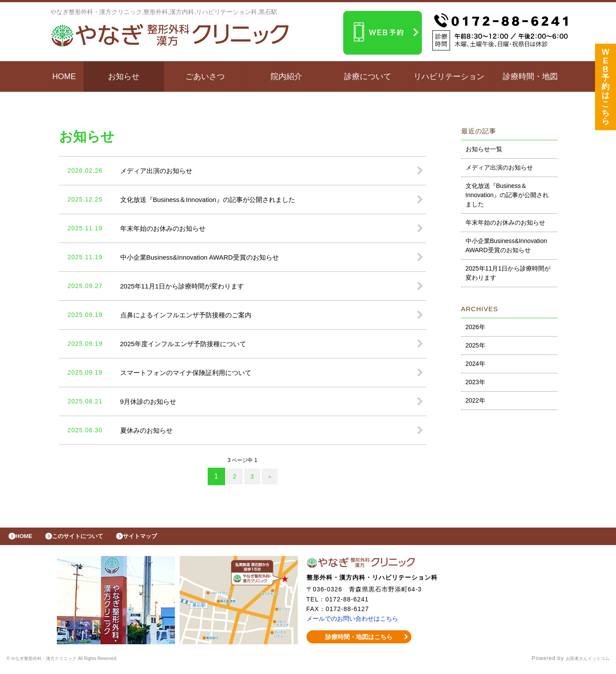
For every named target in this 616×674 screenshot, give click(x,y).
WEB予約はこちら (606, 89)
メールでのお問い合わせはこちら (356, 623)
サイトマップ (160, 539)
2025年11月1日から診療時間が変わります (508, 273)
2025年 (475, 345)
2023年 (475, 382)
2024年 (475, 364)
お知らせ (124, 76)
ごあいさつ (205, 76)
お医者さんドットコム (581, 663)
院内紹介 (286, 76)
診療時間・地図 (530, 76)
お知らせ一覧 (484, 149)
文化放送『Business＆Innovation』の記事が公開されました (507, 195)
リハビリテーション (449, 76)
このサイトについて (89, 539)
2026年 (475, 327)
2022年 (475, 400)
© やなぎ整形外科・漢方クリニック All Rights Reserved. (81, 663)
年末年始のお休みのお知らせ (505, 222)
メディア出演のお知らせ (499, 167)
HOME (64, 76)
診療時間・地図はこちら (359, 641)
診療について (368, 76)
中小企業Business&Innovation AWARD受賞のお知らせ (506, 245)
